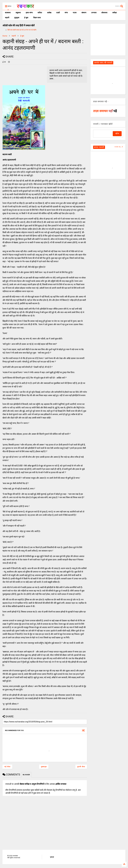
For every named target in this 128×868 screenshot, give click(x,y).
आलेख (49, 13)
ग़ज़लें (58, 13)
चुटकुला (17, 18)
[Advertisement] (108, 39)
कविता (40, 13)
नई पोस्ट (7, 767)
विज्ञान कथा (37, 18)
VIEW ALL (119, 147)
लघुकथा (18, 13)
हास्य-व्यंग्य (29, 13)
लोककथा (104, 13)
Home (5, 36)
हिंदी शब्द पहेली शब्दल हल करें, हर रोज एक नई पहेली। (22, 30)
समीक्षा (115, 13)
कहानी (7, 18)
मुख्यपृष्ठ (44, 767)
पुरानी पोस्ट (81, 767)
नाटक (75, 13)
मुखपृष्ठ (52, 857)
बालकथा (8, 13)
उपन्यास (94, 13)
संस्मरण (84, 13)
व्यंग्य (66, 13)
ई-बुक (26, 18)
